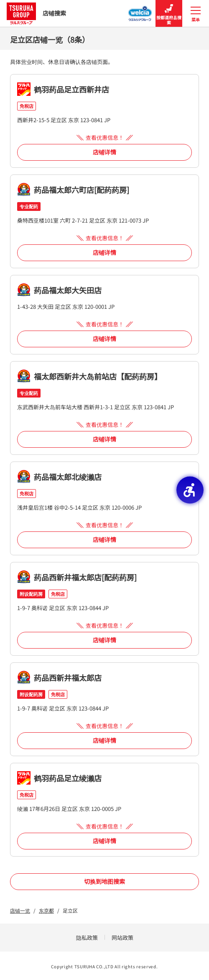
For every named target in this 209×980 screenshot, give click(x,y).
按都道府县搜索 (169, 14)
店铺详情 (104, 152)
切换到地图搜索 (104, 881)
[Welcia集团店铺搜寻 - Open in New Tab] (140, 11)
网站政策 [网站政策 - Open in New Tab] (122, 938)
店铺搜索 (36, 13)
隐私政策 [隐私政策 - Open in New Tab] (87, 938)
